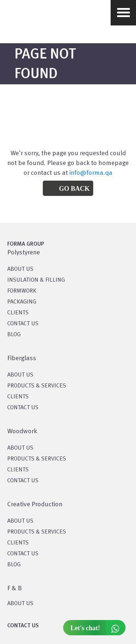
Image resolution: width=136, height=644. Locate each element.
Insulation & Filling (36, 280)
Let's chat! (98, 628)
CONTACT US (23, 324)
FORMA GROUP (26, 244)
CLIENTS (18, 313)
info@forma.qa (91, 173)
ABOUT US (20, 604)
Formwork (22, 291)
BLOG (14, 335)
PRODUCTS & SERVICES (37, 386)
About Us (20, 375)
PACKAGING (22, 302)
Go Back (75, 189)
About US (20, 269)
